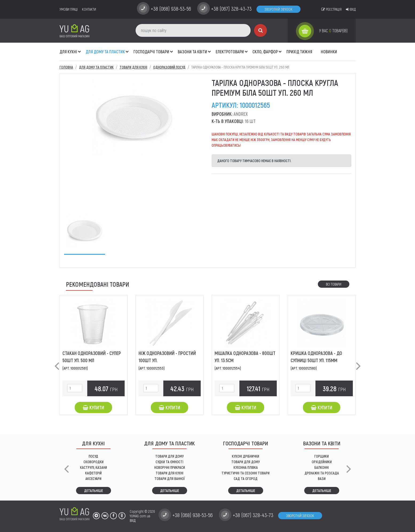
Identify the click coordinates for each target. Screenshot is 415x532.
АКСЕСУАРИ (93, 479)
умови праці (69, 9)
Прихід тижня (299, 52)
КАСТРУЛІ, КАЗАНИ (94, 467)
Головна (66, 67)
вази (322, 479)
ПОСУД (93, 456)
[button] (80, 49)
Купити (93, 407)
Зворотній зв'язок (278, 9)
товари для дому (246, 462)
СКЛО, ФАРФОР (265, 52)
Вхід (351, 9)
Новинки (329, 52)
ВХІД (133, 520)
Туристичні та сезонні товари (246, 473)
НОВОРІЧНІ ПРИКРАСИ (170, 467)
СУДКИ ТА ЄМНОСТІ (169, 462)
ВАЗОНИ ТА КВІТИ (192, 52)
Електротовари (230, 52)
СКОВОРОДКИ (94, 462)
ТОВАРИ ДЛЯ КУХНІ (169, 473)
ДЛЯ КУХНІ (68, 52)
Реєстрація (331, 9)
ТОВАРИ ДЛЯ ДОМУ (169, 456)
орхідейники (322, 462)
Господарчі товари (151, 52)
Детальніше (94, 491)
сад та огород (246, 479)
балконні (322, 467)
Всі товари (334, 284)
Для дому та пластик (105, 52)
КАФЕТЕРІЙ (93, 473)
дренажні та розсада (322, 473)
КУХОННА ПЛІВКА (246, 467)
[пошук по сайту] (193, 30)
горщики (322, 456)
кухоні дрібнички (246, 456)
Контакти (89, 9)
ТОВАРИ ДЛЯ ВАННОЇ (170, 479)
